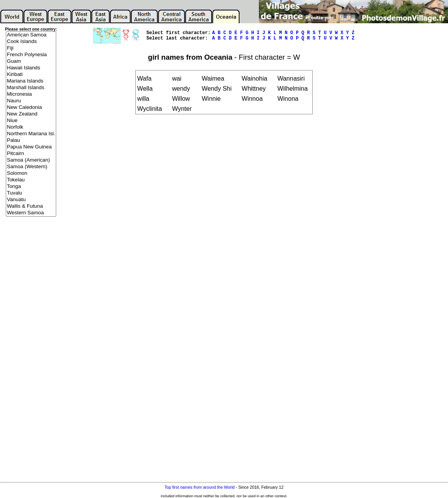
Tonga (31, 187)
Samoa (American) (31, 160)
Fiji (31, 48)
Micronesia (31, 94)
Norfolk (31, 127)
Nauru (31, 101)
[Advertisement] (31, 342)
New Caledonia (31, 108)
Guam (31, 61)
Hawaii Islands (31, 68)
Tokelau (31, 180)
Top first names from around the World (199, 487)
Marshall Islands (31, 88)
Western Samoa (31, 213)
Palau (31, 140)
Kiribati (31, 75)
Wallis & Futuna (31, 206)
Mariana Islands (31, 81)
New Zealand (31, 114)
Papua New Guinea (31, 147)
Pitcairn (31, 154)
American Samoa (31, 35)
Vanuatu (31, 200)
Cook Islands (31, 42)
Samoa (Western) (31, 167)
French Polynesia (31, 55)
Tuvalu (31, 193)
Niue (31, 121)
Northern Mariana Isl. (31, 134)
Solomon (31, 173)
